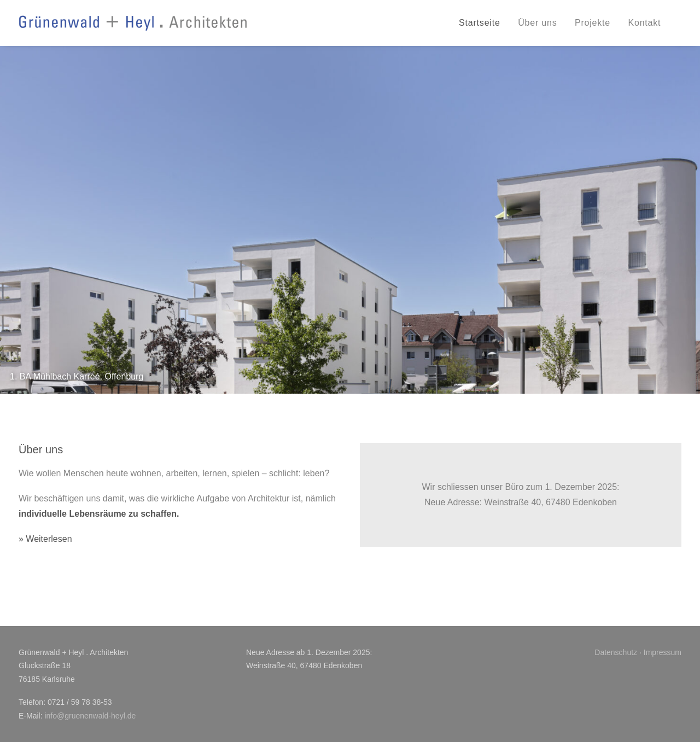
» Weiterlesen (45, 539)
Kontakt (644, 23)
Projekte (593, 23)
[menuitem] (483, 23)
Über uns (537, 23)
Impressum (663, 652)
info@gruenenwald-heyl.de (90, 716)
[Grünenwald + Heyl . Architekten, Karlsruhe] (133, 23)
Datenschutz (616, 652)
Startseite (480, 23)
